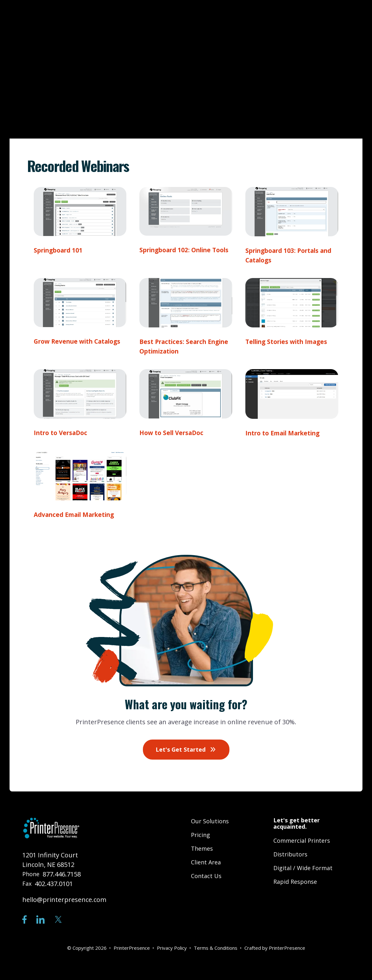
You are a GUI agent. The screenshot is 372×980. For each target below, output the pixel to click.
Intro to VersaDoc (63, 433)
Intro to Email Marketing (287, 433)
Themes (202, 848)
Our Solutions (210, 821)
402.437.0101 (54, 884)
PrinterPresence (287, 948)
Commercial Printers (302, 841)
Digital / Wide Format (303, 868)
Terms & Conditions (216, 948)
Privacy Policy (172, 948)
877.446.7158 (62, 874)
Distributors (290, 854)
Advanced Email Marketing (78, 515)
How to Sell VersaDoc (174, 433)
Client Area (206, 862)
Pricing (200, 835)
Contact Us (206, 876)
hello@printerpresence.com (64, 900)
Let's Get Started (186, 749)
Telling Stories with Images (291, 342)
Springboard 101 (60, 250)
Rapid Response (295, 882)
